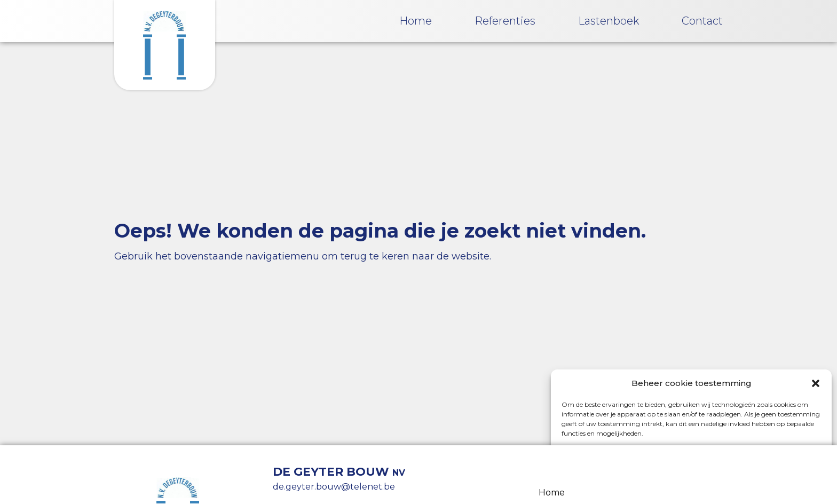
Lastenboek (609, 21)
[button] (816, 383)
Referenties (505, 21)
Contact (702, 21)
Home (416, 21)
